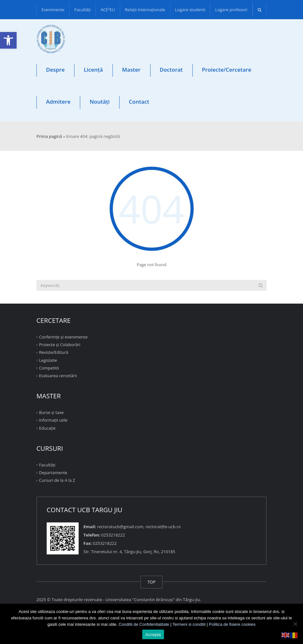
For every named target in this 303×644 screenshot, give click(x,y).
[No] (295, 624)
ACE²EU (108, 10)
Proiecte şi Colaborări (60, 345)
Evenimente (53, 10)
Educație (47, 428)
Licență (93, 70)
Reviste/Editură (54, 352)
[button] (8, 40)
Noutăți (100, 102)
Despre (55, 70)
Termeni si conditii (189, 624)
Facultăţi (83, 10)
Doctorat (171, 70)
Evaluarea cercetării (58, 376)
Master (131, 70)
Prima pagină (49, 136)
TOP (151, 582)
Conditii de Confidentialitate (144, 624)
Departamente (53, 473)
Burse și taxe (51, 412)
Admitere (58, 102)
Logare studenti (190, 10)
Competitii (49, 368)
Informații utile (53, 420)
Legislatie (48, 360)
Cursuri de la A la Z (57, 480)
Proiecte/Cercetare (227, 70)
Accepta (153, 635)
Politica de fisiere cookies (232, 624)
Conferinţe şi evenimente (63, 337)
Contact (139, 102)
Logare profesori (231, 10)
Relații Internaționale (145, 10)
